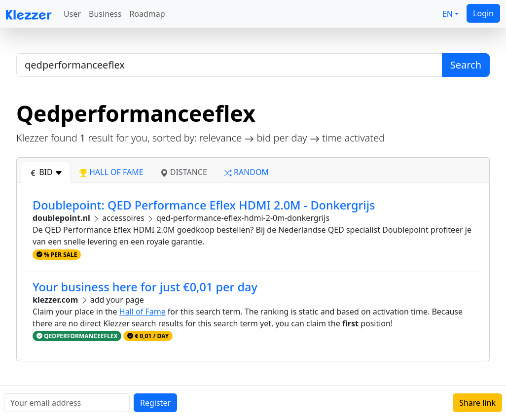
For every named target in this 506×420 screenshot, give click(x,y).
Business (105, 14)
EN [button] (448, 14)
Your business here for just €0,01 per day (145, 287)
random (246, 172)
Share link (477, 403)
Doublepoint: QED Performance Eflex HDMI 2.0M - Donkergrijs (204, 205)
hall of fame (111, 172)
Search (466, 65)
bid (46, 172)
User (72, 14)
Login (483, 13)
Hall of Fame (143, 312)
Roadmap (147, 14)
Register (155, 403)
